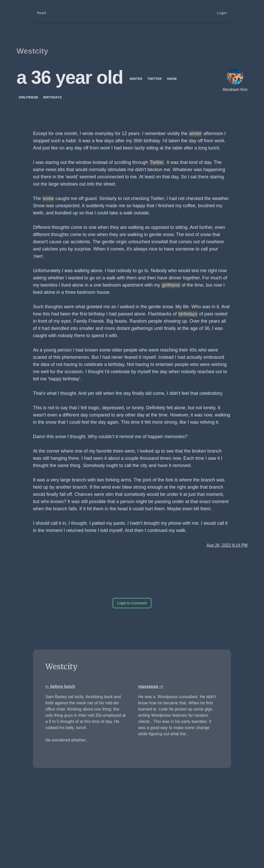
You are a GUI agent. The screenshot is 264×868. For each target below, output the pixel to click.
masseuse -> (151, 686)
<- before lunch (60, 686)
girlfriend (29, 97)
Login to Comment (132, 603)
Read (42, 13)
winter (137, 79)
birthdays (53, 97)
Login (222, 13)
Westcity (32, 51)
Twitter (155, 79)
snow (172, 79)
